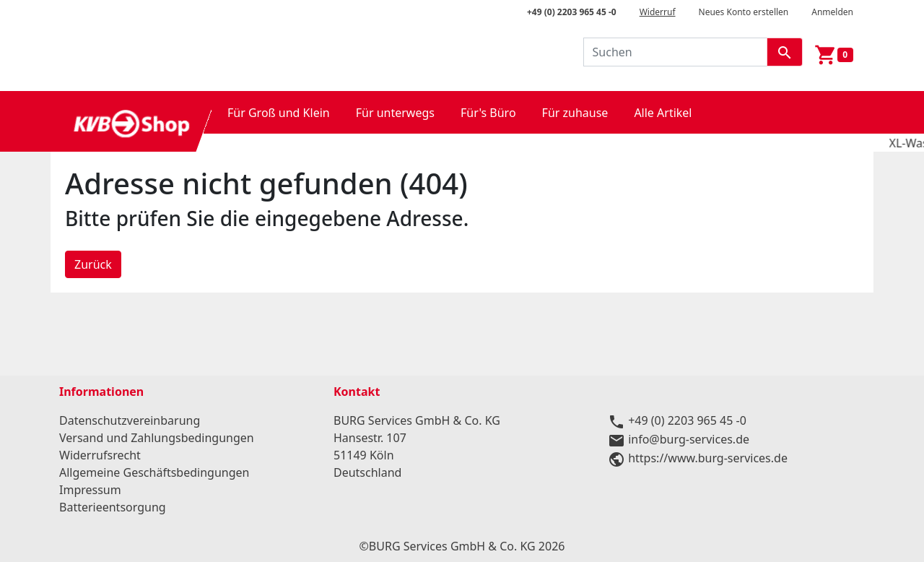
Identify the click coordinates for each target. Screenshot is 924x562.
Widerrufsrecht (100, 455)
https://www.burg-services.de (708, 458)
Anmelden (832, 12)
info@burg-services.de (689, 439)
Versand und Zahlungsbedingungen (157, 438)
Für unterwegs (395, 113)
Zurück (93, 264)
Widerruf (658, 12)
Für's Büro (488, 113)
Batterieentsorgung (113, 507)
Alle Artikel (663, 113)
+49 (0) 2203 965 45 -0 (572, 12)
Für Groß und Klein (279, 113)
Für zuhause (575, 113)
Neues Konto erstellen (744, 12)
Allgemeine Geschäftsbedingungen (154, 472)
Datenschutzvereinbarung (130, 420)
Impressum (90, 490)
